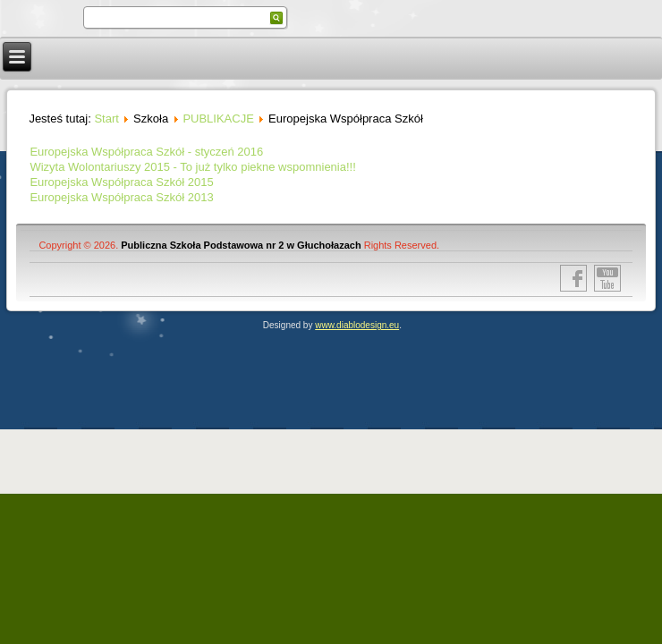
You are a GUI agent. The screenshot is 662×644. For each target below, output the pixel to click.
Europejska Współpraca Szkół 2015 (121, 182)
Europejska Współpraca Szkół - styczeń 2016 (146, 152)
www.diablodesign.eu (357, 325)
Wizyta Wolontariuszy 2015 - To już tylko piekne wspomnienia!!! (192, 167)
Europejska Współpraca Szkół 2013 (121, 197)
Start (106, 119)
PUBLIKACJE (218, 119)
